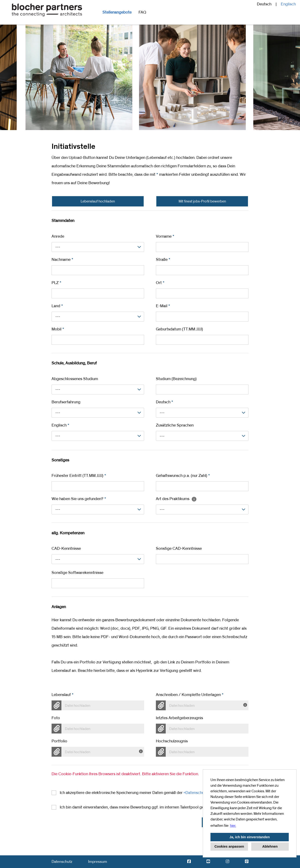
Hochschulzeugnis (172, 741)
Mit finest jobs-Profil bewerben (202, 201)
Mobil (58, 329)
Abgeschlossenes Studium (75, 379)
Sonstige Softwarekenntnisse (77, 573)
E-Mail (163, 306)
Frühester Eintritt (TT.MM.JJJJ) (79, 476)
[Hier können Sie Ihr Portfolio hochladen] (142, 751)
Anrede (58, 236)
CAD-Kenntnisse (66, 549)
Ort (160, 283)
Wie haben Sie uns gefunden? (79, 499)
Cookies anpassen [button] (229, 846)
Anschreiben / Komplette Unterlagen (190, 695)
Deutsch (165, 402)
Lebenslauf (63, 695)
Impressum (98, 862)
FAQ (142, 12)
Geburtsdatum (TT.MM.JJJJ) (179, 329)
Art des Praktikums (176, 499)
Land (57, 306)
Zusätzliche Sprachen (175, 425)
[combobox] (98, 247)
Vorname (165, 236)
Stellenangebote (117, 12)
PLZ (56, 283)
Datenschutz (62, 862)
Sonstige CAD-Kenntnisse (179, 549)
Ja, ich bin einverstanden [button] (250, 837)
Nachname (62, 260)
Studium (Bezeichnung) (176, 379)
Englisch (288, 4)
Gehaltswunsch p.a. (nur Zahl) (183, 476)
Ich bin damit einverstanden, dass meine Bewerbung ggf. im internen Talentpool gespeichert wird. (145, 807)
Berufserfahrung (66, 402)
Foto (56, 718)
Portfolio (59, 741)
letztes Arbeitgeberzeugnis (179, 718)
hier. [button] (233, 826)
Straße (163, 260)
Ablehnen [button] (270, 846)
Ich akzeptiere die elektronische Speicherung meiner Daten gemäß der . (144, 793)
